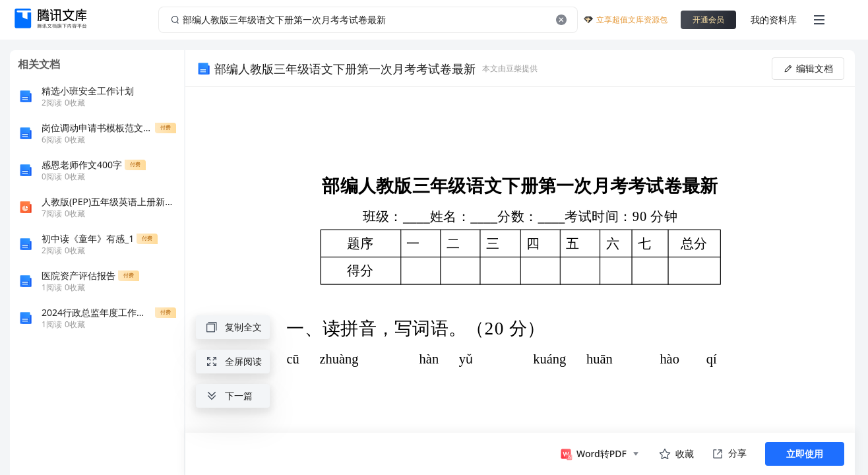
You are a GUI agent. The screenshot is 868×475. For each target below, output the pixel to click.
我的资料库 (774, 19)
